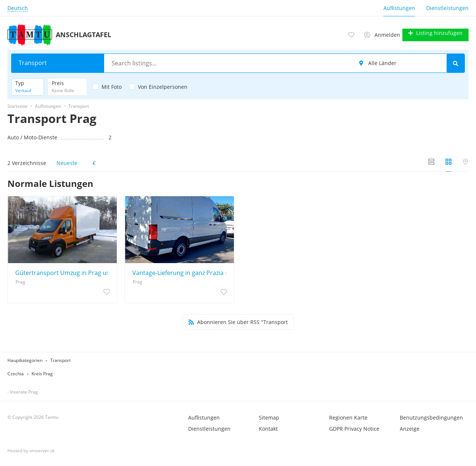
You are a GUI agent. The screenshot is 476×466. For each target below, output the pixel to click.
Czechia (16, 373)
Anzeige (410, 428)
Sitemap (269, 417)
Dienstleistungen (447, 8)
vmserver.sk (42, 450)
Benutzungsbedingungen (431, 417)
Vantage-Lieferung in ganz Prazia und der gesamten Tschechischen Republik (181, 272)
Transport (60, 360)
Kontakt (268, 428)
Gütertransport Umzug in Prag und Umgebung (64, 272)
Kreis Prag (42, 373)
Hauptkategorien (25, 360)
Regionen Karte (348, 417)
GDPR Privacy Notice (354, 428)
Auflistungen (399, 8)
